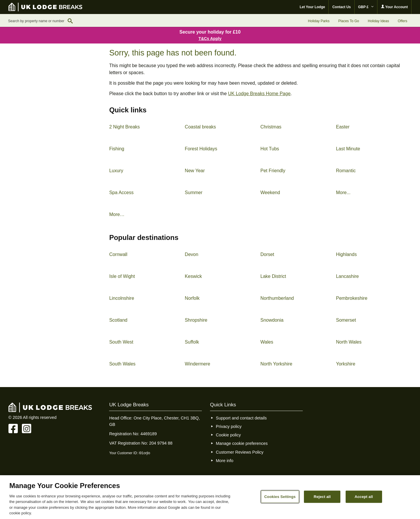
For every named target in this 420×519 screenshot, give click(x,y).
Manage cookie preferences (242, 443)
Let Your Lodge (313, 7)
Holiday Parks (319, 21)
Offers (402, 21)
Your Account (394, 7)
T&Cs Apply (210, 39)
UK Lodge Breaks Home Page (259, 94)
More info (225, 461)
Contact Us (341, 7)
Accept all (364, 497)
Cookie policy (228, 435)
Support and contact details (241, 418)
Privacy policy (229, 426)
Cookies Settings (280, 497)
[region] (210, 497)
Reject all (322, 497)
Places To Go (349, 21)
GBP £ (366, 7)
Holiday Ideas (378, 21)
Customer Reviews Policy (240, 452)
